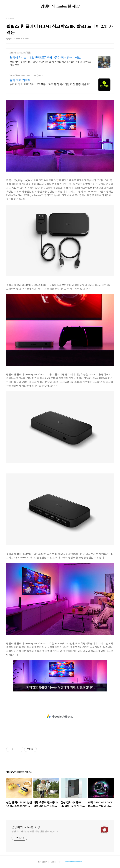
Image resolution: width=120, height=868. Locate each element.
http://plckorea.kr (17, 53)
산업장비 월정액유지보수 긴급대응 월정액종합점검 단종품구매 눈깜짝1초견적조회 (50, 63)
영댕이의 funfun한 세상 (60, 6)
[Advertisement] (60, 716)
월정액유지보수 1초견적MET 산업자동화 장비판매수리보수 (47, 58)
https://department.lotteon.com (23, 75)
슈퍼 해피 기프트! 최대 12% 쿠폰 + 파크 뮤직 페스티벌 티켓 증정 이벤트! (50, 84)
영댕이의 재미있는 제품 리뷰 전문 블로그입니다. (35, 831)
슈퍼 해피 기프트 (20, 80)
